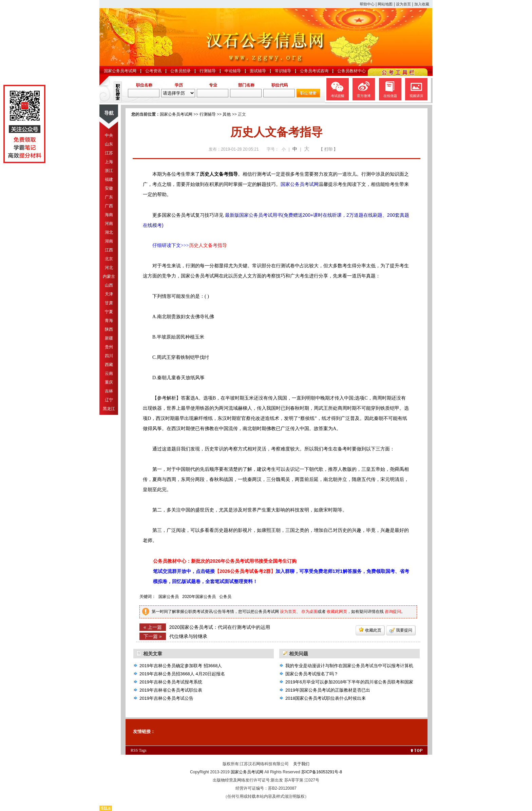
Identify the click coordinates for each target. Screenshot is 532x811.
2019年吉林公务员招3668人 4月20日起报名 (182, 674)
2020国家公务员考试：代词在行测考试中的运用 (220, 627)
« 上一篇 (153, 627)
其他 (227, 114)
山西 (109, 285)
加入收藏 (422, 4)
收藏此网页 (337, 612)
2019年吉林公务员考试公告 (166, 698)
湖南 (109, 241)
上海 (109, 162)
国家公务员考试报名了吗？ (312, 674)
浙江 (109, 171)
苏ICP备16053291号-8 (322, 772)
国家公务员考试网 (120, 71)
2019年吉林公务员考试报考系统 (171, 682)
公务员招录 (180, 71)
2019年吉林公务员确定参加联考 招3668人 (181, 666)
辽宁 (109, 400)
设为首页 (403, 4)
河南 (109, 224)
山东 (109, 144)
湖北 (109, 232)
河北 (109, 268)
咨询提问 (393, 612)
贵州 (109, 347)
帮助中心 (367, 4)
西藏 (109, 365)
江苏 (109, 153)
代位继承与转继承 (188, 636)
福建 (109, 179)
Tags (143, 750)
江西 (109, 250)
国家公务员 (169, 597)
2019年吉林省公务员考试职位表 (171, 690)
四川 (109, 356)
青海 (109, 321)
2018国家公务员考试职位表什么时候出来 (326, 698)
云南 (109, 373)
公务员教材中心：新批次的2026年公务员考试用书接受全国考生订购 (225, 561)
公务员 (225, 597)
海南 (109, 215)
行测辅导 (208, 71)
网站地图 (385, 4)
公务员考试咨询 (314, 71)
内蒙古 (109, 276)
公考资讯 (153, 71)
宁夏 (109, 312)
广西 (109, 206)
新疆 (109, 338)
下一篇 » (153, 636)
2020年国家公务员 (199, 597)
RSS (134, 750)
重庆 (109, 382)
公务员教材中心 (351, 71)
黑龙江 (109, 409)
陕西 (109, 329)
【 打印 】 (328, 149)
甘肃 (109, 303)
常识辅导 (283, 71)
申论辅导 (233, 71)
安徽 (109, 188)
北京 (109, 259)
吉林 (109, 391)
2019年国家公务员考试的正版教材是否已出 (328, 690)
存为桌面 (309, 612)
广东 (109, 197)
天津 (109, 294)
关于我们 (301, 764)
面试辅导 (258, 71)
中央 (109, 135)
